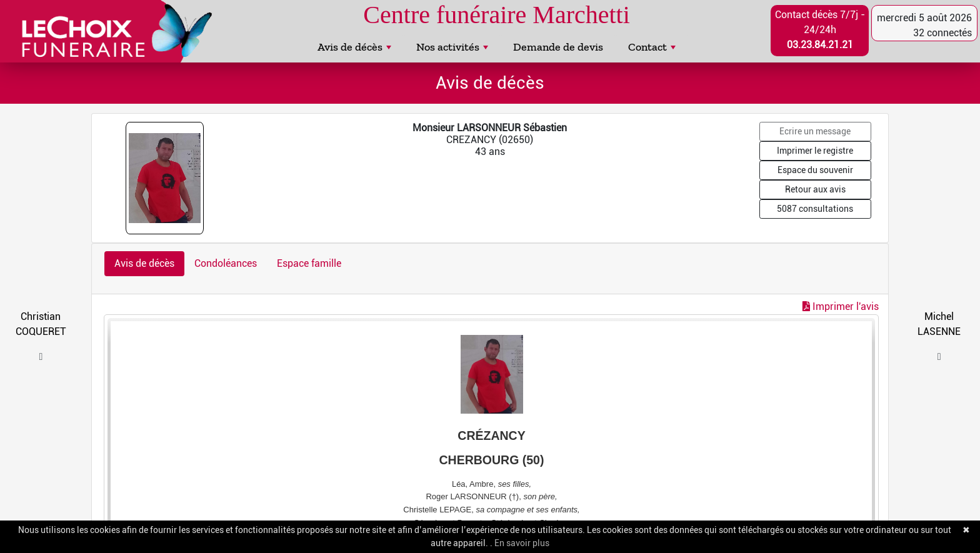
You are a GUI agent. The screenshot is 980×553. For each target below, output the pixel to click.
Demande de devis (558, 47)
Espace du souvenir (815, 170)
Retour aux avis (815, 189)
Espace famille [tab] (309, 263)
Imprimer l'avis (841, 306)
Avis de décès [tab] (144, 263)
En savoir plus (522, 543)
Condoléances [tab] (226, 263)
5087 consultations (815, 209)
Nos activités (452, 47)
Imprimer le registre (815, 151)
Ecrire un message (815, 131)
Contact (652, 47)
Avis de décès (354, 47)
